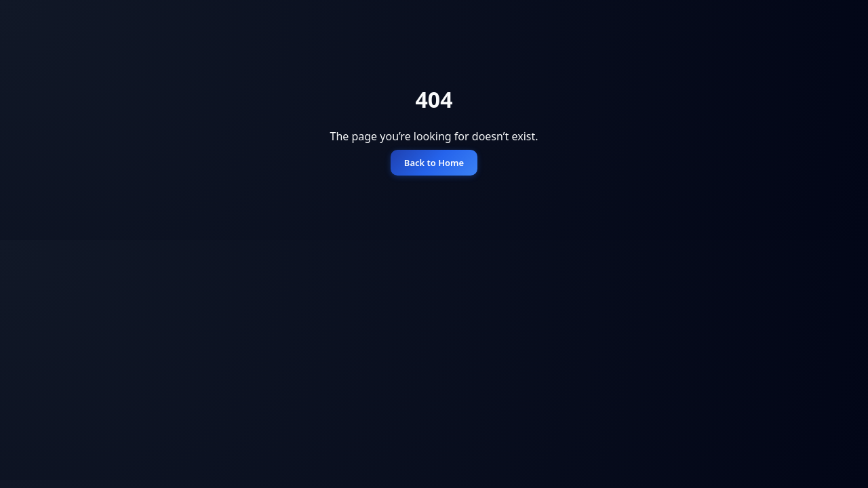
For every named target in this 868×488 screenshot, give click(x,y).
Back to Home (434, 163)
